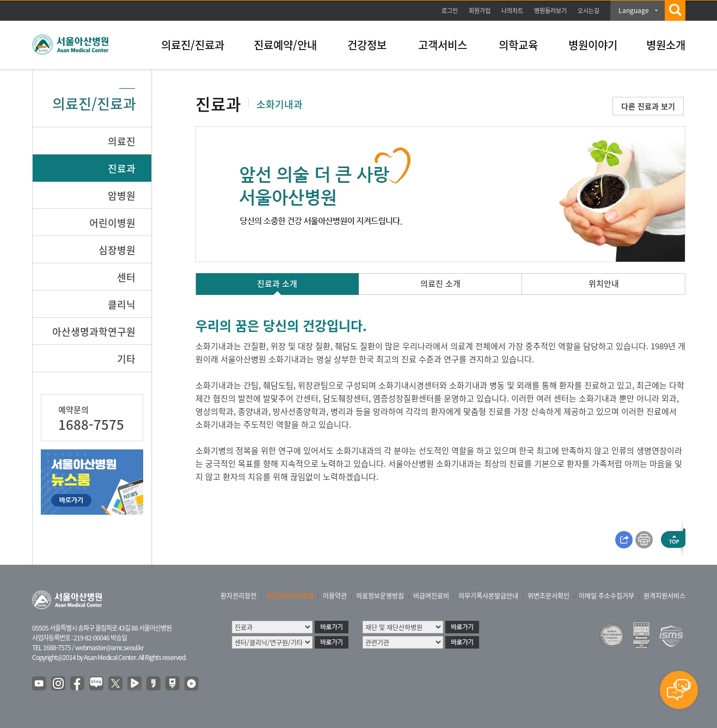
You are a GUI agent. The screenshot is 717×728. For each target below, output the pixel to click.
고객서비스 (443, 45)
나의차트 (512, 11)
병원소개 (666, 45)
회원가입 (480, 11)
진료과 (122, 168)
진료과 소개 (277, 283)
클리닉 (122, 304)
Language (634, 10)
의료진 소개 (440, 283)
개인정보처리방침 (290, 596)
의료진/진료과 (193, 45)
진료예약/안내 (285, 45)
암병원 (122, 196)
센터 (126, 277)
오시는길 (589, 11)
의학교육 (518, 45)
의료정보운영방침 (380, 596)
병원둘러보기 (550, 11)
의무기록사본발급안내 (488, 596)
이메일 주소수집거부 (606, 596)
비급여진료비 (431, 596)
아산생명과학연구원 (94, 332)
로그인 (450, 11)
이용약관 (335, 596)
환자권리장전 (238, 596)
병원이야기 (593, 45)
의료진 (122, 141)
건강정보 (367, 45)
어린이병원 (112, 223)
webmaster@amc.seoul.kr (109, 647)
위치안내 (604, 283)
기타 (126, 359)
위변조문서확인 (549, 596)
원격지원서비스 (664, 596)
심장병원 (117, 250)
